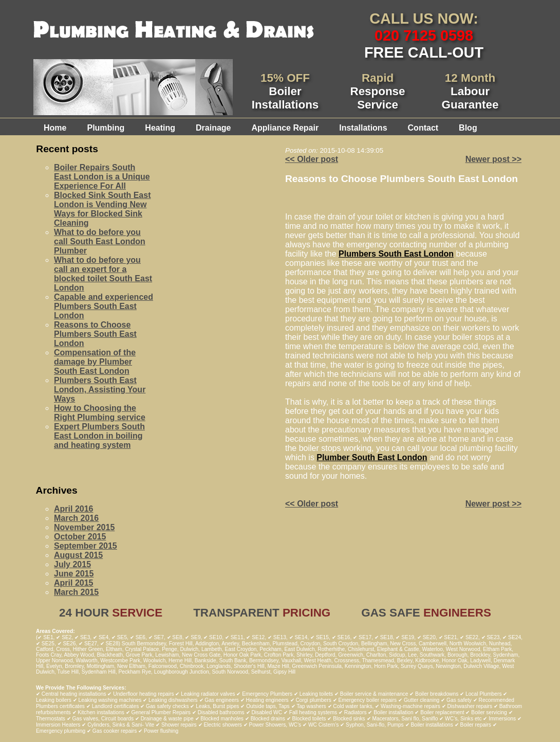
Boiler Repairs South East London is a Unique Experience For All (102, 177)
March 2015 (76, 592)
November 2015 (84, 527)
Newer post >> (493, 159)
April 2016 (73, 509)
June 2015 (74, 574)
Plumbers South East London (396, 254)
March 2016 (76, 518)
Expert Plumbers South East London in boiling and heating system (99, 436)
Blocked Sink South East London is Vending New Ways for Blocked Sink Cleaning (102, 209)
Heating (160, 128)
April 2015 (73, 583)
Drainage (213, 128)
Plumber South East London (372, 457)
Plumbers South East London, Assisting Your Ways (100, 390)
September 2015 (86, 546)
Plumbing (106, 128)
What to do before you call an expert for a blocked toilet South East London (103, 274)
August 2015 (78, 555)
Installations (363, 128)
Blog (468, 128)
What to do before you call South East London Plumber (100, 241)
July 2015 (72, 564)
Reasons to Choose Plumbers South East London (95, 334)
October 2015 (80, 537)
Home (55, 128)
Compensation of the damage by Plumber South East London (95, 362)
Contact (423, 128)
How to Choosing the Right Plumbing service (100, 413)
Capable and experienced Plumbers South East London (104, 306)
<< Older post (312, 159)
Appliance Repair (285, 128)
